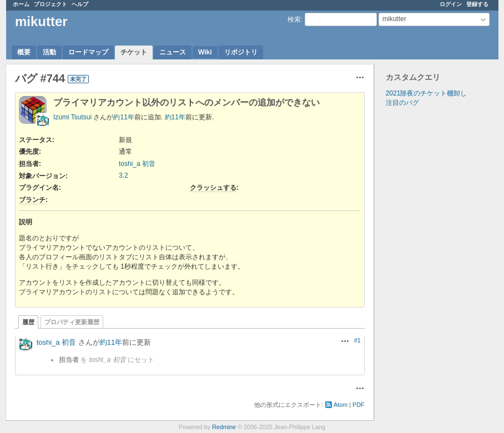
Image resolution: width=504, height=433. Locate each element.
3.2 (124, 175)
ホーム (21, 4)
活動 (49, 52)
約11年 (124, 117)
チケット (134, 52)
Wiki (205, 52)
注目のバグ (402, 103)
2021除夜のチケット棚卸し (427, 93)
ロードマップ (88, 52)
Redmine (224, 427)
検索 (294, 19)
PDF (359, 405)
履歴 (28, 322)
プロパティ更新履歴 (72, 322)
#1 (357, 340)
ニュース (173, 52)
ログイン (451, 4)
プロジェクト (51, 4)
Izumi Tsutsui (72, 117)
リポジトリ (241, 52)
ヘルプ (80, 4)
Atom (341, 405)
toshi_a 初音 (137, 164)
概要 (24, 52)
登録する (477, 4)
